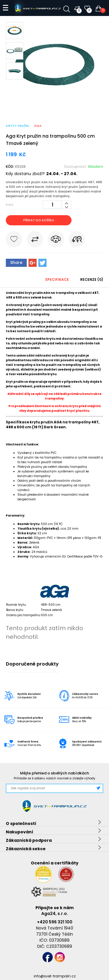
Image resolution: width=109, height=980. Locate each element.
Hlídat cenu (56, 240)
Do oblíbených (14, 240)
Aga (38, 126)
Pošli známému (77, 240)
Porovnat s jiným (35, 240)
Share (16, 262)
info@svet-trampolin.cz (55, 976)
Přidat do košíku (39, 220)
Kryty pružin (17, 126)
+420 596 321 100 (55, 922)
